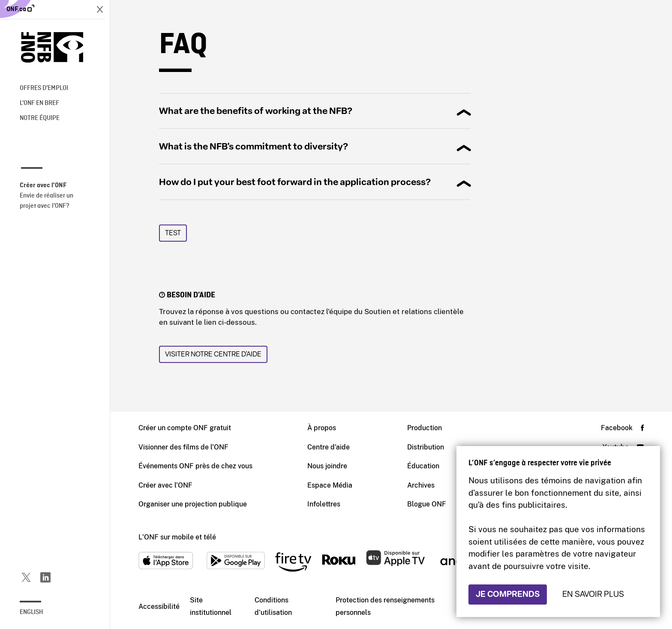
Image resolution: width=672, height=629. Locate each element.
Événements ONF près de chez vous (195, 466)
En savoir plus (593, 594)
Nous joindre (327, 466)
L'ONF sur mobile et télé (177, 537)
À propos (322, 428)
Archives (421, 485)
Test (173, 233)
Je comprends (508, 594)
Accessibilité (159, 607)
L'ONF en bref (39, 103)
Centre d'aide (328, 447)
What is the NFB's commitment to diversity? (253, 147)
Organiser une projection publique (193, 504)
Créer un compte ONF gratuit (185, 428)
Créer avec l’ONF (165, 485)
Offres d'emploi (44, 88)
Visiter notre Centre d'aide (213, 354)
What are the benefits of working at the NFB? (256, 111)
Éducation (423, 466)
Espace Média (330, 485)
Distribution (426, 447)
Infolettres (324, 504)
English (31, 612)
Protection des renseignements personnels (385, 606)
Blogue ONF (427, 504)
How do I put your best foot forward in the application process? (295, 182)
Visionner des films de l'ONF (183, 447)
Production (424, 428)
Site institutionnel (211, 606)
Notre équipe (40, 118)
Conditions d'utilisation (273, 606)
